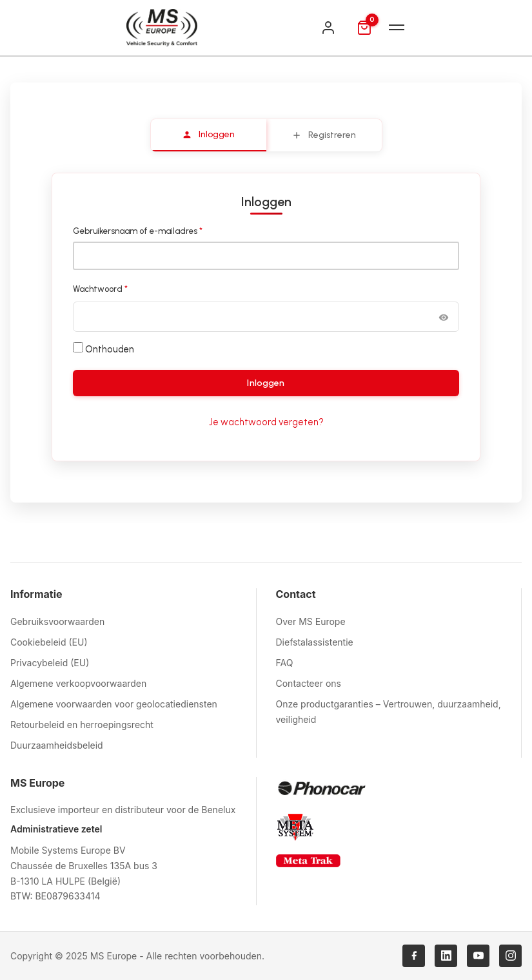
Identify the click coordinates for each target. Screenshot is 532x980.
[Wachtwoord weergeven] (444, 316)
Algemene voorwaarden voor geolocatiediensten (114, 704)
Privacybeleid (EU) (50, 663)
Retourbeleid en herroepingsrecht (82, 725)
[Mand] (364, 28)
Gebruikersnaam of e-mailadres (151, 230)
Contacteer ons (309, 683)
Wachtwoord (113, 288)
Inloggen (266, 383)
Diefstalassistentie (315, 642)
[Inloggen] (328, 28)
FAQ (285, 663)
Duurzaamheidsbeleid (57, 745)
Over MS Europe (311, 621)
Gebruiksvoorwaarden (57, 621)
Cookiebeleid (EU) (49, 642)
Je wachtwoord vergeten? (266, 422)
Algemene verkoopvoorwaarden (78, 683)
